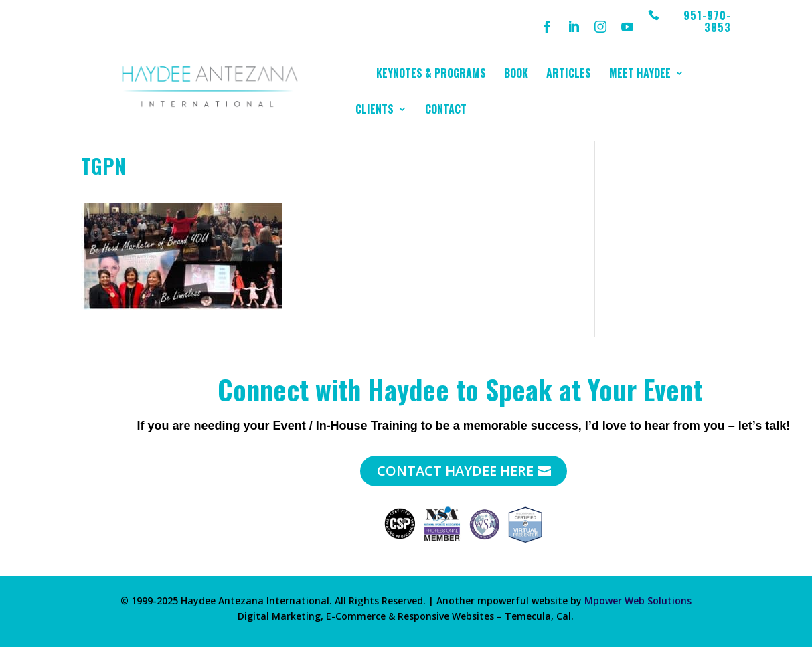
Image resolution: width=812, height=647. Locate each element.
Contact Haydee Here (455, 471)
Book (516, 75)
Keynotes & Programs (431, 75)
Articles (569, 75)
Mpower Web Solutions (638, 600)
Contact (446, 111)
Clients (375, 111)
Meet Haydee (640, 75)
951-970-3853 (707, 22)
